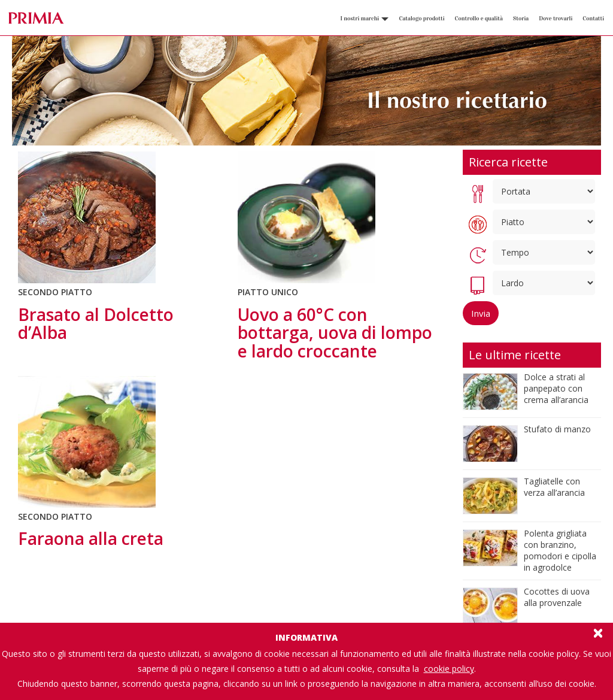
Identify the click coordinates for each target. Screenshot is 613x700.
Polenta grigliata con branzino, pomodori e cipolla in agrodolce (560, 550)
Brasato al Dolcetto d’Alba (96, 324)
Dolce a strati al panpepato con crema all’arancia (556, 388)
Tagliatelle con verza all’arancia (554, 487)
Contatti (593, 19)
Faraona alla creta (91, 538)
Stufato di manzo (557, 429)
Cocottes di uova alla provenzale (557, 597)
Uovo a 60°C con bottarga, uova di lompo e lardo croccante (335, 333)
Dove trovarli (556, 19)
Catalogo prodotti (421, 19)
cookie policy (449, 669)
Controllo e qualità (479, 19)
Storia (521, 19)
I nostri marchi (364, 19)
